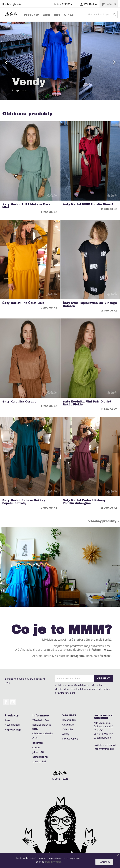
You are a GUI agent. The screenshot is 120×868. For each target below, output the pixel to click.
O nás (69, 15)
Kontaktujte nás (12, 4)
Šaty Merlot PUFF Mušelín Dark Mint (26, 206)
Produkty (31, 15)
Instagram (13, 702)
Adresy (66, 734)
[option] (60, 61)
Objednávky (68, 725)
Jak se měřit (38, 752)
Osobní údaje (69, 720)
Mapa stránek (39, 762)
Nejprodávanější (13, 730)
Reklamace (38, 743)
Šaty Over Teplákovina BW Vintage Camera (90, 304)
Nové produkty (12, 725)
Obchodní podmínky (42, 733)
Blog (46, 15)
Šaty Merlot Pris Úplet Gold (23, 303)
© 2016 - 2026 (60, 779)
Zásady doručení (41, 720)
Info (57, 15)
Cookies (36, 748)
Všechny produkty (104, 521)
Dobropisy (68, 729)
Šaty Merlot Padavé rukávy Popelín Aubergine (84, 502)
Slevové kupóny (70, 739)
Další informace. (54, 862)
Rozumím (104, 862)
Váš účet (69, 715)
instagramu (78, 656)
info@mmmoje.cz (100, 650)
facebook (105, 656)
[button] (9, 61)
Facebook (6, 702)
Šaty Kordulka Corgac (19, 402)
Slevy (7, 720)
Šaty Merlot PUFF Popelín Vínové (88, 205)
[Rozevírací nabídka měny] (68, 4)
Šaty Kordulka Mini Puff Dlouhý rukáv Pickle (87, 403)
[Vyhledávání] (102, 14)
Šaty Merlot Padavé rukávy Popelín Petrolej (24, 502)
